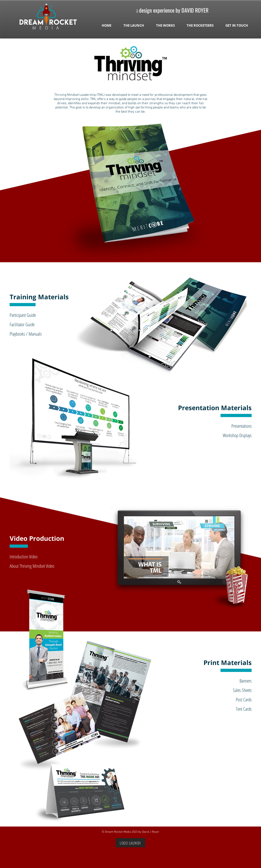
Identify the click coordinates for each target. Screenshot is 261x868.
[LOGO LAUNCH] (130, 843)
